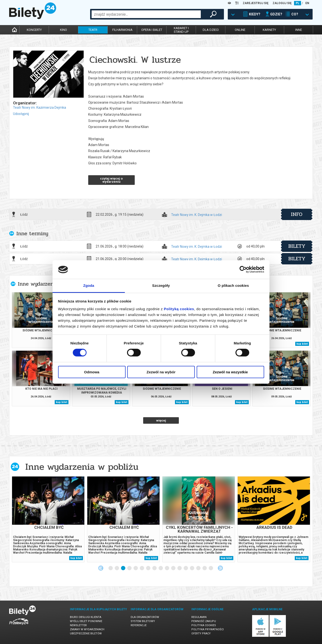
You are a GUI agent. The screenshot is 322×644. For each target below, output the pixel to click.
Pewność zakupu (204, 621)
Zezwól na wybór (161, 372)
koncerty (34, 30)
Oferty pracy (201, 634)
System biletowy (143, 621)
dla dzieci (211, 30)
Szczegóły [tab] (161, 285)
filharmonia (122, 30)
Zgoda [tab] (89, 285)
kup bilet (302, 344)
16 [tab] (205, 568)
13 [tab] (186, 568)
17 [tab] (211, 568)
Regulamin (199, 617)
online (240, 30)
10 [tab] (167, 568)
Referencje (139, 625)
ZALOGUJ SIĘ (282, 3)
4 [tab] (130, 568)
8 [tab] (155, 568)
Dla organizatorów (145, 617)
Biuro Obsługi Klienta (86, 617)
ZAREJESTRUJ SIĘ (256, 3)
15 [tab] (199, 568)
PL (298, 3)
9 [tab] (161, 568)
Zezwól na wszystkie (230, 372)
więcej (161, 420)
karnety (269, 30)
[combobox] (146, 14)
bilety (297, 246)
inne (299, 30)
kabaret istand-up (181, 30)
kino (64, 30)
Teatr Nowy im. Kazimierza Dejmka (40, 107)
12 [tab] (180, 568)
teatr (93, 30)
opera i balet (152, 30)
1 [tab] (111, 568)
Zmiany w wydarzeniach (87, 629)
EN (307, 3)
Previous (101, 568)
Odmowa (92, 372)
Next (220, 568)
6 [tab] (142, 568)
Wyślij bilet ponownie (86, 621)
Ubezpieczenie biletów (86, 634)
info (297, 214)
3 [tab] (123, 568)
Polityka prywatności (208, 629)
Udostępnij (21, 114)
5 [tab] (136, 568)
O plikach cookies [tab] (233, 285)
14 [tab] (192, 568)
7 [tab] (148, 568)
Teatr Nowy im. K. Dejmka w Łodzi (197, 215)
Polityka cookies (204, 625)
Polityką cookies (179, 309)
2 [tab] (117, 568)
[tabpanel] (48, 519)
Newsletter (78, 625)
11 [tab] (174, 568)
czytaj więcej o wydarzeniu (111, 180)
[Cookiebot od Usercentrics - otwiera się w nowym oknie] (243, 269)
